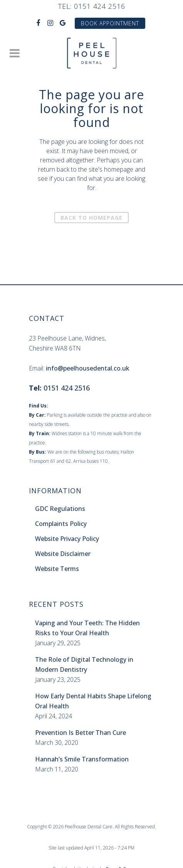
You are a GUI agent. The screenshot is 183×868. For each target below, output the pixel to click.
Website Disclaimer (63, 554)
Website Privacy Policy (67, 539)
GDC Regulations (60, 509)
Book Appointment (110, 23)
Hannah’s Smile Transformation (82, 759)
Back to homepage (91, 218)
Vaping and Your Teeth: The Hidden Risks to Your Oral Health (87, 628)
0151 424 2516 (100, 6)
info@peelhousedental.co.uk (88, 368)
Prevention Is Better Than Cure (81, 733)
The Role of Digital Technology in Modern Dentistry (84, 664)
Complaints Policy (61, 524)
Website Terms (57, 569)
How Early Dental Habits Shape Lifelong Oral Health (93, 701)
